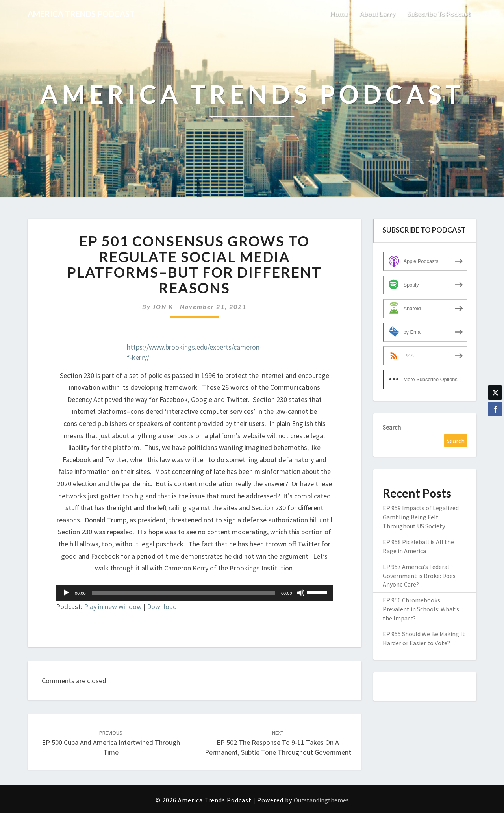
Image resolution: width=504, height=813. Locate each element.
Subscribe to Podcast (439, 14)
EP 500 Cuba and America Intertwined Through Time (111, 743)
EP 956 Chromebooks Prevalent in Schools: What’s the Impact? (421, 609)
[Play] (66, 593)
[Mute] (301, 593)
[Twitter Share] (495, 393)
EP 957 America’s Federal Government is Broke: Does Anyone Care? (419, 576)
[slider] (183, 593)
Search (392, 427)
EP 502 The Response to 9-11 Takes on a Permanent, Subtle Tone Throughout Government (278, 743)
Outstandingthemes (321, 800)
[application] (195, 593)
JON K (163, 306)
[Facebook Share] (495, 409)
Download (162, 607)
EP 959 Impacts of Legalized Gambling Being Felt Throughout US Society (421, 517)
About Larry (377, 14)
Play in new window (113, 607)
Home (339, 14)
